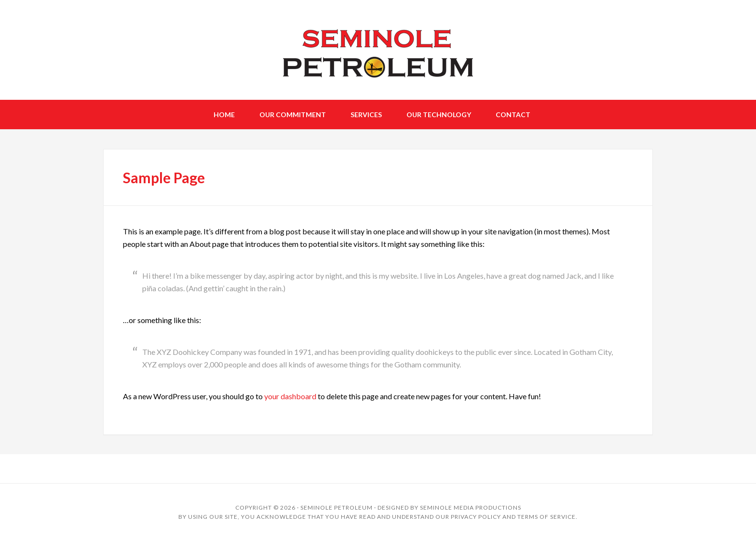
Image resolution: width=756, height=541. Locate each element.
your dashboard (290, 396)
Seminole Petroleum (337, 507)
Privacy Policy (476, 517)
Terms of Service (547, 517)
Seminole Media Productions (471, 507)
